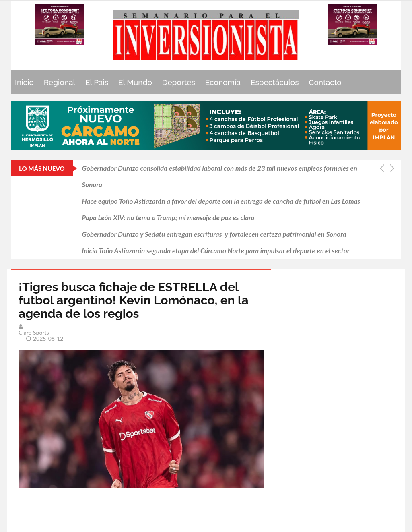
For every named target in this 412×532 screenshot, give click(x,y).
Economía (223, 82)
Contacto (325, 82)
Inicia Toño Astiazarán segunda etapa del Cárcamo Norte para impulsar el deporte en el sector (216, 251)
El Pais (97, 82)
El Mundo (135, 82)
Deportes (179, 82)
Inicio (24, 82)
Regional (60, 82)
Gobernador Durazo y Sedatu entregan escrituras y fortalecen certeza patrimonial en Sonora (214, 234)
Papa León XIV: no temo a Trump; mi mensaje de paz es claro (168, 218)
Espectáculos (275, 82)
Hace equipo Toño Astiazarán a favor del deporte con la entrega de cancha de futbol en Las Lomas (221, 201)
